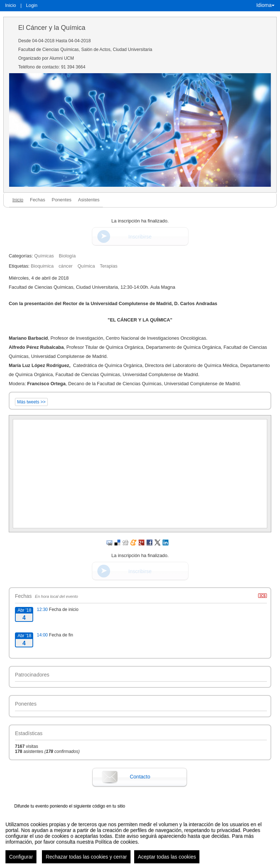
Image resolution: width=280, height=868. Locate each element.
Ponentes (62, 200)
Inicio (11, 5)
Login (32, 5)
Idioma (265, 5)
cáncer (66, 266)
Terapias (109, 266)
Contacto (140, 777)
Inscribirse (140, 237)
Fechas (38, 200)
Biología (67, 256)
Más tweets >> (31, 402)
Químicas (44, 256)
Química (86, 266)
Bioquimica (42, 266)
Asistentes (89, 200)
